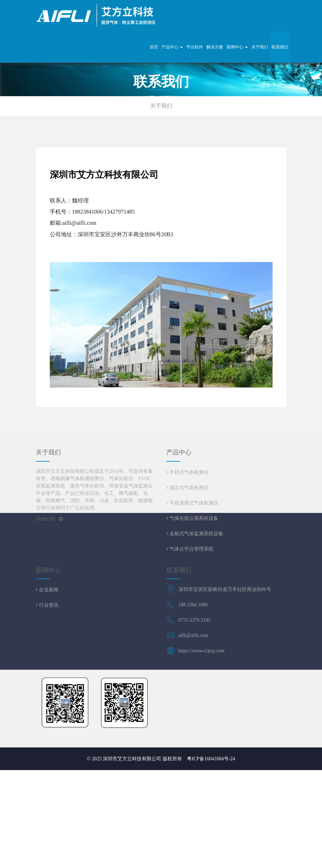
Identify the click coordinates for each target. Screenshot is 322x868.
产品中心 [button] (172, 47)
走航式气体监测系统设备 (196, 533)
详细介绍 (49, 519)
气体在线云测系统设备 (193, 518)
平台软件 (195, 47)
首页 (154, 47)
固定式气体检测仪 (188, 487)
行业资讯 (48, 605)
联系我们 (280, 47)
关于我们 (260, 47)
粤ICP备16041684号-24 (211, 759)
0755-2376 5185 (195, 620)
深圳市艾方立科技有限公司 (132, 759)
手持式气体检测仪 (188, 472)
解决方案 (215, 47)
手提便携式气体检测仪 (193, 503)
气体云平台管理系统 (191, 549)
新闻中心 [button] (237, 47)
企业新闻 (48, 590)
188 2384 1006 (193, 605)
